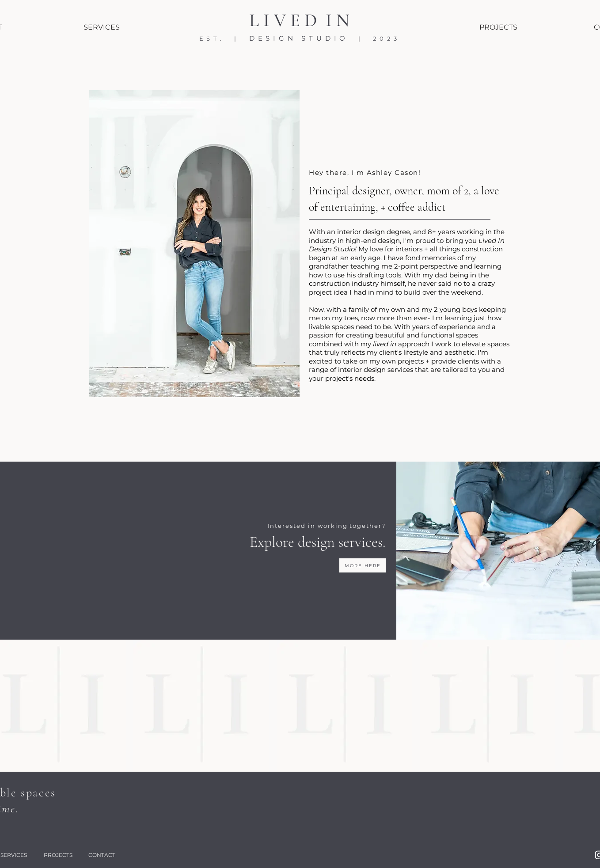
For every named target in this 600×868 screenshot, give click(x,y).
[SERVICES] (102, 27)
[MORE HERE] (363, 565)
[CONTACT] (102, 855)
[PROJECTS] (498, 27)
